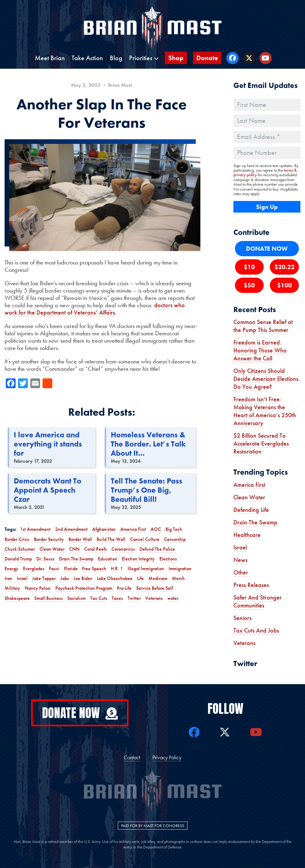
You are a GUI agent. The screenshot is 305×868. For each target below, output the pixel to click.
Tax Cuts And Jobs (256, 630)
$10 (249, 267)
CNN (74, 549)
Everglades (34, 569)
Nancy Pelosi (38, 588)
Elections (168, 559)
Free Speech (94, 569)
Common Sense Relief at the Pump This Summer (263, 326)
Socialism (76, 598)
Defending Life (251, 510)
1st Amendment (35, 529)
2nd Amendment (71, 529)
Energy (11, 569)
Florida (71, 569)
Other (241, 572)
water (173, 598)
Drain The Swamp (76, 559)
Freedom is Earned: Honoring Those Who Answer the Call (260, 350)
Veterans (154, 598)
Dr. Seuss (45, 559)
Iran (8, 578)
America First (133, 529)
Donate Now (80, 713)
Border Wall (80, 539)
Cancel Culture (145, 539)
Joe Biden (83, 578)
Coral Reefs (95, 549)
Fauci (54, 569)
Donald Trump (18, 559)
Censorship (175, 539)
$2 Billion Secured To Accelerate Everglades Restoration (261, 443)
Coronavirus (123, 549)
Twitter (134, 598)
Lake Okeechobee (115, 578)
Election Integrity (138, 559)
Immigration (180, 569)
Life (140, 578)
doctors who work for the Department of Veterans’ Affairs (95, 309)
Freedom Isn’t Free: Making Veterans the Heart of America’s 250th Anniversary (265, 411)
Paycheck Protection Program (84, 588)
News (240, 560)
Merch (178, 578)
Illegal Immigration (146, 569)
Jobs (65, 578)
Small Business (48, 598)
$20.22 (285, 267)
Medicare (158, 578)
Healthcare (247, 535)
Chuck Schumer (20, 549)
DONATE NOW (267, 249)
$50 (249, 285)
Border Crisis (17, 539)
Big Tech (174, 529)
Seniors (242, 618)
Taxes (117, 598)
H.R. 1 (117, 569)
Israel (22, 578)
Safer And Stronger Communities (258, 601)
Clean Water (52, 549)
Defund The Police (157, 549)
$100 (285, 285)
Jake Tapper (44, 578)
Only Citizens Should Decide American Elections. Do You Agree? (267, 379)
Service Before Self (154, 588)
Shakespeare (17, 598)
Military (12, 588)
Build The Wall (111, 539)
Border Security (49, 539)
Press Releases (251, 585)
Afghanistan (104, 529)
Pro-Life (124, 588)
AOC (156, 529)
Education (108, 559)
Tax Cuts (99, 598)
